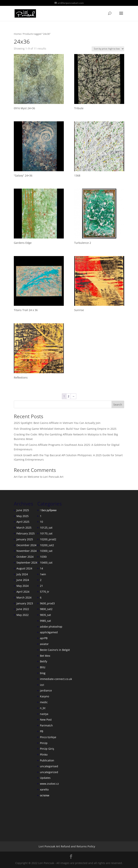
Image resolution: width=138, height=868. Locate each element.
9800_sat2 (46, 609)
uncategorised (49, 766)
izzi (42, 685)
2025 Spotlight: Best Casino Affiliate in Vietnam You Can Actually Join (57, 423)
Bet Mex (45, 656)
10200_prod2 (48, 539)
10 (41, 522)
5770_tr (45, 592)
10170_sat (46, 533)
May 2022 (23, 615)
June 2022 (23, 609)
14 (41, 568)
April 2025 (23, 522)
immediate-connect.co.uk (56, 679)
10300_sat (46, 551)
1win (43, 574)
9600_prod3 (47, 603)
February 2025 (26, 533)
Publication (47, 760)
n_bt (43, 708)
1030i (43, 557)
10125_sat (46, 528)
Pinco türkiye (48, 737)
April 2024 (23, 592)
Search (118, 405)
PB (42, 731)
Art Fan (18, 477)
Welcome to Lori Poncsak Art (46, 477)
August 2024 (24, 568)
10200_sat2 (47, 545)
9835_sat (45, 615)
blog (43, 673)
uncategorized (49, 772)
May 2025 (23, 516)
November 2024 (27, 551)
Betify (44, 661)
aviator (44, 644)
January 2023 (25, 603)
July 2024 (22, 574)
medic (44, 702)
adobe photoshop (51, 627)
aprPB (44, 638)
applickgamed (49, 632)
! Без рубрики (48, 510)
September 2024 (27, 563)
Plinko (44, 755)
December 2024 (26, 545)
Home (17, 34)
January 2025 (25, 539)
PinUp (44, 743)
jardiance (46, 690)
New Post (46, 720)
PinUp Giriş (47, 749)
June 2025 (23, 510)
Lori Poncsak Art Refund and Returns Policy (67, 846)
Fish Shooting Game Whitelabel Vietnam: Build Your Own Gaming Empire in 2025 (65, 429)
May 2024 (23, 586)
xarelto (44, 789)
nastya (44, 714)
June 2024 (23, 580)
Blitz (43, 667)
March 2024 (24, 597)
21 (41, 586)
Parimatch (46, 725)
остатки (45, 795)
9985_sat (45, 621)
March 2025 (24, 528)
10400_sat (46, 563)
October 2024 (25, 557)
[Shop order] (108, 49)
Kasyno (44, 696)
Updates (45, 778)
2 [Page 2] (69, 396)
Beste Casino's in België (55, 650)
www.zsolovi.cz (49, 784)
